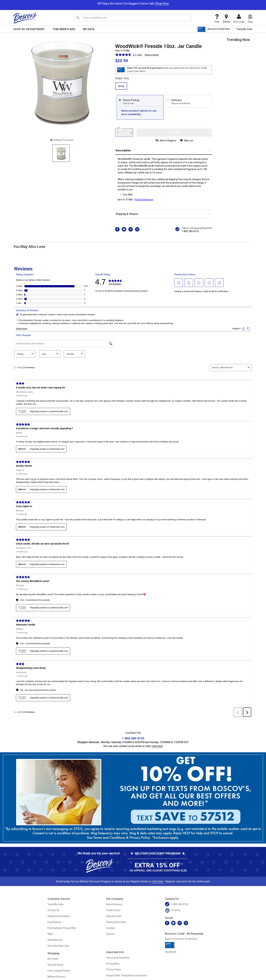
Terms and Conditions (118, 958)
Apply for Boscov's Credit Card (181, 939)
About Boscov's (114, 904)
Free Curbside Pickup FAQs (62, 928)
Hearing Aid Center (116, 922)
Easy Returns (55, 922)
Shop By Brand (55, 965)
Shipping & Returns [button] (127, 214)
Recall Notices (55, 940)
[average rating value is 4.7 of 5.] (126, 55)
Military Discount (56, 977)
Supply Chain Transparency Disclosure (127, 975)
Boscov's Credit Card (213, 29)
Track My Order (244, 29)
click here (157, 746)
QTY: (119, 128)
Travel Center (113, 910)
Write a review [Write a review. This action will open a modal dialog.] (152, 55)
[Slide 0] (61, 153)
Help (217, 19)
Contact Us (53, 910)
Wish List (189, 141)
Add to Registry (168, 141)
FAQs (50, 934)
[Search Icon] (78, 18)
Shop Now (162, 3)
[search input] (133, 18)
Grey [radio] (121, 86)
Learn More (139, 71)
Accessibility (113, 964)
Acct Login (239, 19)
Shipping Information (59, 916)
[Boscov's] (25, 18)
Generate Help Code (58, 946)
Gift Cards (53, 959)
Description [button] (123, 150)
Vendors (111, 928)
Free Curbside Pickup (59, 971)
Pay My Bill (171, 952)
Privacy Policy (113, 970)
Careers (110, 934)
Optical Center (114, 916)
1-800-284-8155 (190, 231)
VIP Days (89, 29)
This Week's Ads (64, 29)
